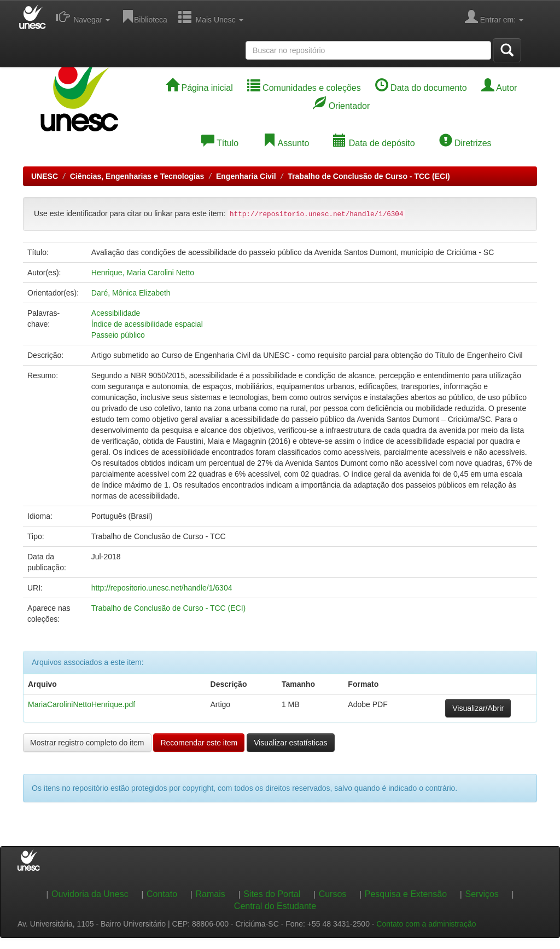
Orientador (341, 106)
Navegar (83, 16)
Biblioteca (144, 16)
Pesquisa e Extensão (406, 894)
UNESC (45, 176)
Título (220, 143)
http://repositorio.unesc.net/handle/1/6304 (162, 588)
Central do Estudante (275, 906)
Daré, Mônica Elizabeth (131, 293)
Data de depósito (374, 143)
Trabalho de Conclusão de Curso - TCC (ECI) (369, 176)
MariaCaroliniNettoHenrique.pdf (81, 704)
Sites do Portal (272, 894)
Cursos (333, 894)
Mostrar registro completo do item (87, 743)
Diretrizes (465, 143)
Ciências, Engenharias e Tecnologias (137, 176)
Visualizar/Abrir (478, 708)
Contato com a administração (426, 924)
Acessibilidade (116, 313)
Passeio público (118, 335)
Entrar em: (494, 16)
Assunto (286, 143)
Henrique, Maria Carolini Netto (143, 273)
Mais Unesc (211, 16)
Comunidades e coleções (304, 88)
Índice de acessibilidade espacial (147, 324)
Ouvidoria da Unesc (90, 894)
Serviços (482, 894)
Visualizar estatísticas (290, 743)
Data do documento (421, 88)
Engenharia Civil (246, 176)
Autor (499, 88)
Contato (162, 894)
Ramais (211, 894)
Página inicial (199, 88)
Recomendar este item (199, 743)
